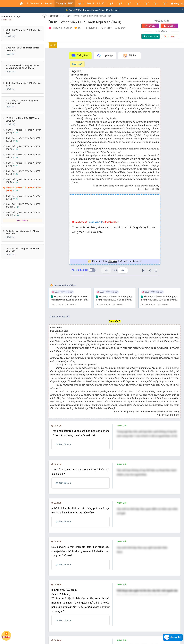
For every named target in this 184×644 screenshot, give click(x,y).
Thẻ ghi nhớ (80, 56)
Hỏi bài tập (6, 635)
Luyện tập (105, 56)
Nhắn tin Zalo (173, 637)
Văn (68, 16)
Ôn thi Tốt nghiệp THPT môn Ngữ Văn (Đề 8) (93, 16)
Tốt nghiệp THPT (56, 16)
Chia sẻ (150, 26)
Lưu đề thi (170, 36)
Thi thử (129, 56)
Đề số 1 (53, 45)
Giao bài (170, 26)
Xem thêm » (23, 220)
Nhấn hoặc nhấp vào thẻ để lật (115, 261)
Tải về (151, 36)
